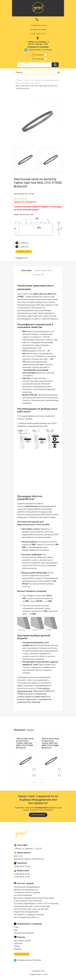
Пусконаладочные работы (26, 917)
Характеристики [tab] (43, 270)
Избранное (38, 55)
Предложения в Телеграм (38, 50)
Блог (16, 930)
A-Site (45, 974)
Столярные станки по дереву (27, 892)
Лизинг (17, 946)
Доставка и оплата (22, 941)
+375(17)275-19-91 (38, 34)
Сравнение (38, 59)
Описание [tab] (26, 270)
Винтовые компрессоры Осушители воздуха (34, 898)
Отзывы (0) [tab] (38, 274)
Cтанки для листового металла (28, 901)
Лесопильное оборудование (27, 887)
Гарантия (18, 943)
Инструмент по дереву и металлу (29, 914)
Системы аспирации (23, 895)
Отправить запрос (24, 252)
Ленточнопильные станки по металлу (31, 909)
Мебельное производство (26, 890)
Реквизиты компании (24, 933)
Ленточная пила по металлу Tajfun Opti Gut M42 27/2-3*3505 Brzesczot (25, 743)
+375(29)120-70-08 (38, 25)
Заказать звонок (38, 815)
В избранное (22, 243)
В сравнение (22, 247)
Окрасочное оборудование (26, 912)
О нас (16, 927)
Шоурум (17, 949)
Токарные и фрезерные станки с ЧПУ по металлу (36, 903)
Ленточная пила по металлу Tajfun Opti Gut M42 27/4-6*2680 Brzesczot (50, 743)
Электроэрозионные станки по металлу (32, 906)
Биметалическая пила (24, 214)
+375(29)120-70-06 (38, 30)
